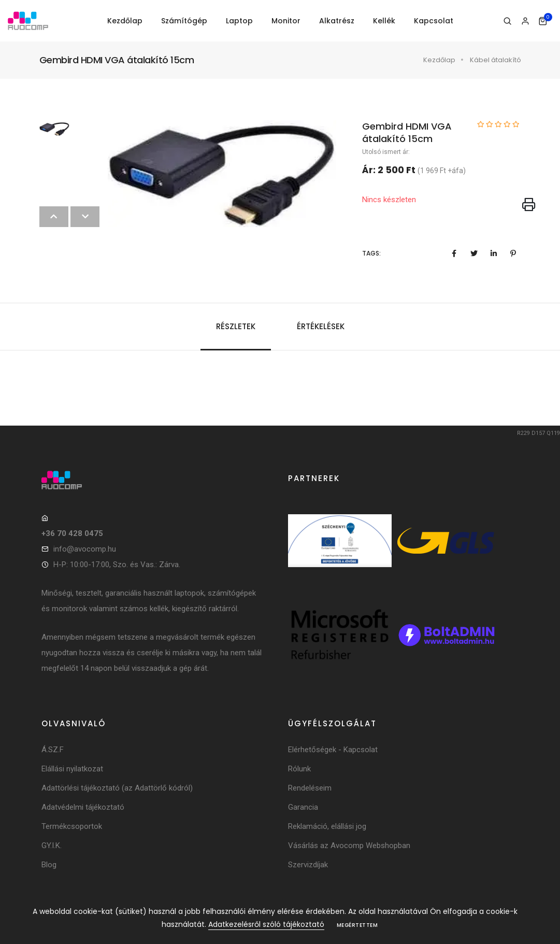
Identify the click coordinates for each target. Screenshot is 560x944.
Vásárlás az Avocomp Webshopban (349, 846)
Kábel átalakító (496, 60)
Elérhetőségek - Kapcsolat (333, 750)
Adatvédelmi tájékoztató (83, 807)
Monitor (286, 21)
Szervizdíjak (308, 865)
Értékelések (321, 326)
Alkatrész (337, 21)
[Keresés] (507, 21)
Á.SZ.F (53, 750)
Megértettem (357, 925)
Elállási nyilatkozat (72, 769)
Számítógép (184, 21)
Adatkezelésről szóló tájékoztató (266, 924)
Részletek (236, 326)
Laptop (239, 21)
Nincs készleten (389, 200)
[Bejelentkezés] (525, 21)
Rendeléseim (310, 788)
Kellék (384, 21)
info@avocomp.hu (85, 549)
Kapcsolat (434, 21)
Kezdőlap (125, 21)
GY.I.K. (52, 846)
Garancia (303, 807)
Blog (49, 865)
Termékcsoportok (72, 826)
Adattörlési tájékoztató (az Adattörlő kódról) (117, 788)
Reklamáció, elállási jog (327, 826)
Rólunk (299, 769)
